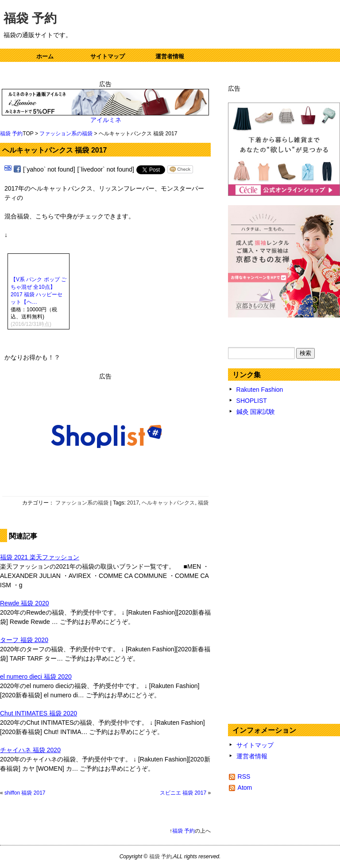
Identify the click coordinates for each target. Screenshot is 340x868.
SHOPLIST (252, 401)
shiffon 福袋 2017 (25, 793)
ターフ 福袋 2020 (24, 640)
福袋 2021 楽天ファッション (40, 557)
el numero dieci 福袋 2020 (36, 677)
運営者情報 (170, 56)
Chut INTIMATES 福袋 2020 (39, 713)
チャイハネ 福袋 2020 (30, 750)
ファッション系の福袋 (66, 134)
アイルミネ (106, 120)
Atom (245, 788)
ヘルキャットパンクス (168, 503)
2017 (133, 503)
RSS (244, 776)
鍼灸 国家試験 (256, 412)
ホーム (45, 56)
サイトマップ (108, 56)
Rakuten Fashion (260, 390)
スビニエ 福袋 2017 (183, 793)
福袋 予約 (30, 18)
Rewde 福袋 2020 (25, 603)
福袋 (203, 503)
